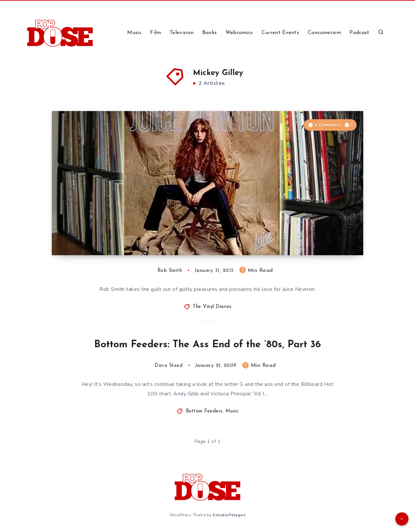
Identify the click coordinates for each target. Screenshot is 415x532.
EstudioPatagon (229, 515)
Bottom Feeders (204, 411)
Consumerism (324, 33)
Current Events (280, 33)
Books (210, 33)
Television (182, 33)
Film (156, 33)
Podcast (359, 33)
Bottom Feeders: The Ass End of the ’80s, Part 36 (207, 345)
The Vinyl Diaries (212, 307)
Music (134, 33)
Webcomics (239, 33)
